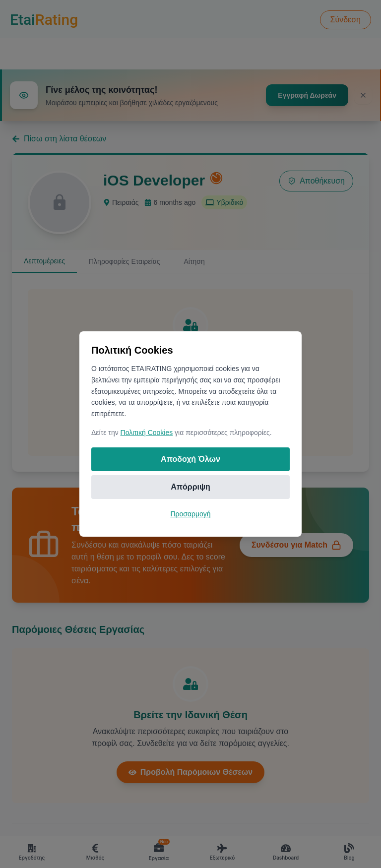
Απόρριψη (190, 487)
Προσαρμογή (190, 514)
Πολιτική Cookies (147, 433)
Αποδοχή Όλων (190, 459)
